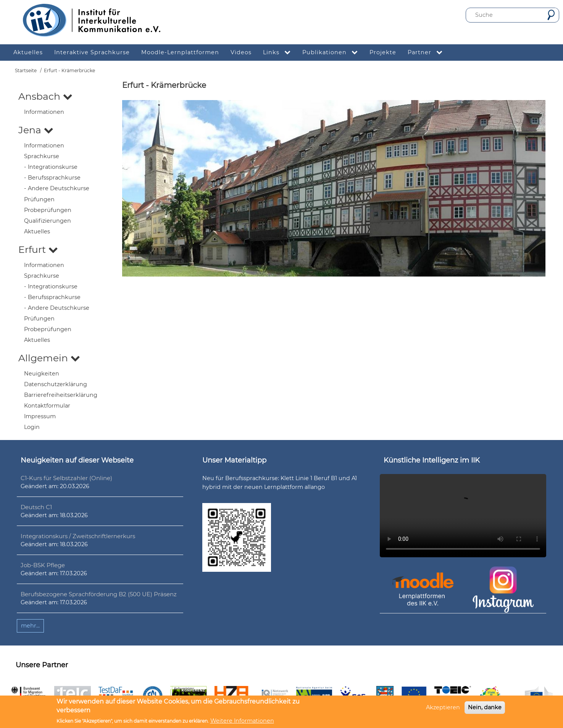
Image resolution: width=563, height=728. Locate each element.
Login (32, 427)
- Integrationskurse (51, 167)
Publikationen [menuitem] (333, 53)
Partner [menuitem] (428, 53)
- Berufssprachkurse (52, 178)
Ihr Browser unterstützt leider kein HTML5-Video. (463, 516)
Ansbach (45, 96)
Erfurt (38, 249)
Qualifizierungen (48, 221)
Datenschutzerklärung (56, 384)
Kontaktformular (47, 406)
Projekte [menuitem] (383, 52)
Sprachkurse (42, 156)
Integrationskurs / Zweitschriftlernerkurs (78, 536)
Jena (36, 130)
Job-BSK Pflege (43, 565)
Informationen (44, 112)
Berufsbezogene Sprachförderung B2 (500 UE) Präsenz (99, 594)
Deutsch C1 (36, 507)
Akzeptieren (443, 707)
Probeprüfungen (48, 210)
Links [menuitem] (280, 53)
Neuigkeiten (42, 374)
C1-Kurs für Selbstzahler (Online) (66, 478)
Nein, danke (485, 707)
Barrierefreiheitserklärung (61, 395)
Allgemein (49, 358)
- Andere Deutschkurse (57, 188)
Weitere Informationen (242, 721)
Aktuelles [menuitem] (28, 52)
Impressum (40, 416)
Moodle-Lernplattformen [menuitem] (180, 52)
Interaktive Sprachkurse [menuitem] (92, 52)
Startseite (26, 70)
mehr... (30, 626)
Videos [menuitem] (241, 52)
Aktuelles (37, 231)
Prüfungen (39, 199)
